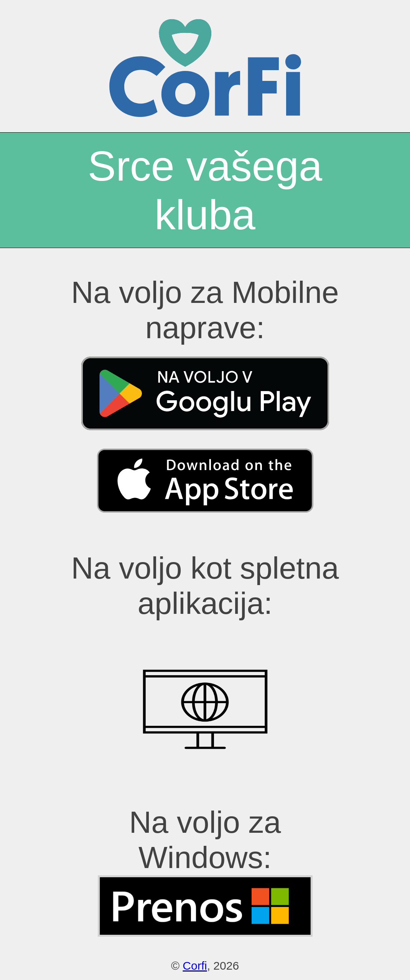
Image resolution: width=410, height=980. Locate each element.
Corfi (195, 966)
